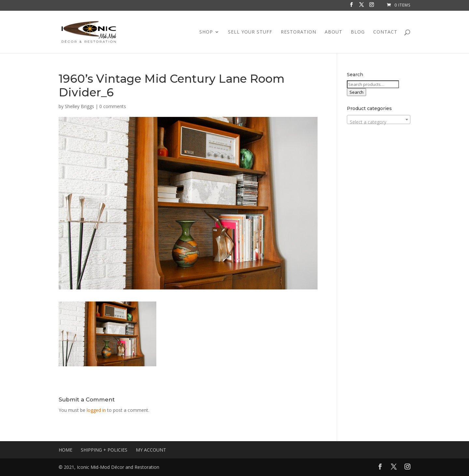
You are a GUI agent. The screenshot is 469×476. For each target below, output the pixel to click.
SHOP (206, 32)
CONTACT (385, 32)
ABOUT (334, 32)
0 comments (113, 106)
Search (356, 92)
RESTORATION (298, 32)
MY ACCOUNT (151, 450)
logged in (96, 410)
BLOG (358, 32)
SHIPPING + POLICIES (104, 450)
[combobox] (379, 119)
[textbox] (379, 122)
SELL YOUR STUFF (250, 32)
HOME (65, 450)
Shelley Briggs (79, 106)
